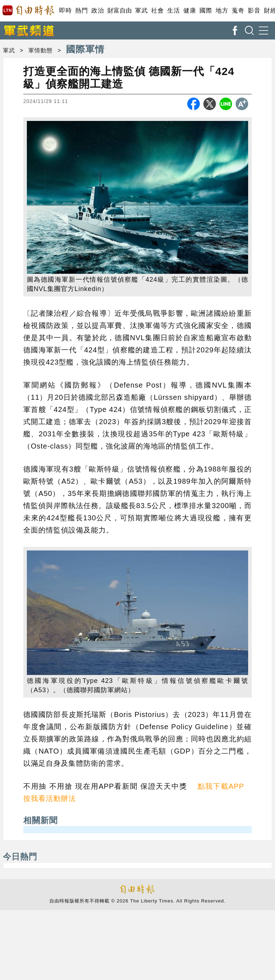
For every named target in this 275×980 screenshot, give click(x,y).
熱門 (81, 11)
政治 (98, 11)
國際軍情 (85, 49)
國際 (206, 11)
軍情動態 (40, 50)
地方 (222, 11)
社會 (157, 11)
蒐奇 (238, 11)
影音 (254, 11)
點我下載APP (221, 786)
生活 (173, 11)
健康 (190, 11)
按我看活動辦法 (50, 798)
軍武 (141, 11)
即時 (65, 11)
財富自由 (119, 11)
